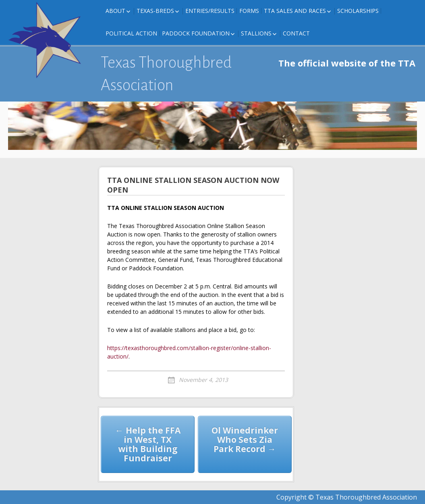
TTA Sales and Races (295, 11)
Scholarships (358, 11)
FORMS (249, 11)
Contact (296, 33)
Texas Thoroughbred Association (166, 74)
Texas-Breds (155, 11)
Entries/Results (210, 11)
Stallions (256, 33)
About (115, 11)
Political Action (131, 33)
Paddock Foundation (196, 33)
